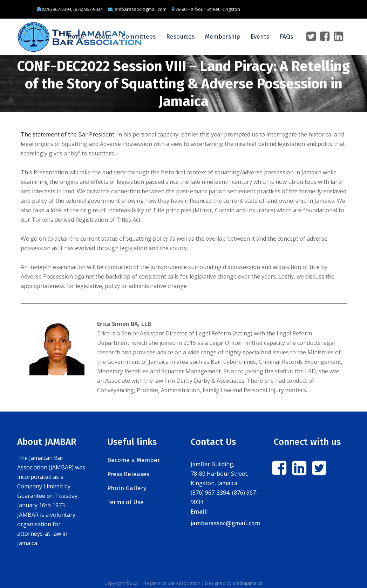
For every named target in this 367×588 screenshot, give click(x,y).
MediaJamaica (248, 583)
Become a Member (134, 460)
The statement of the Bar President (67, 134)
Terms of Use (125, 502)
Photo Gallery (127, 488)
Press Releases (128, 474)
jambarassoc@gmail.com (225, 523)
